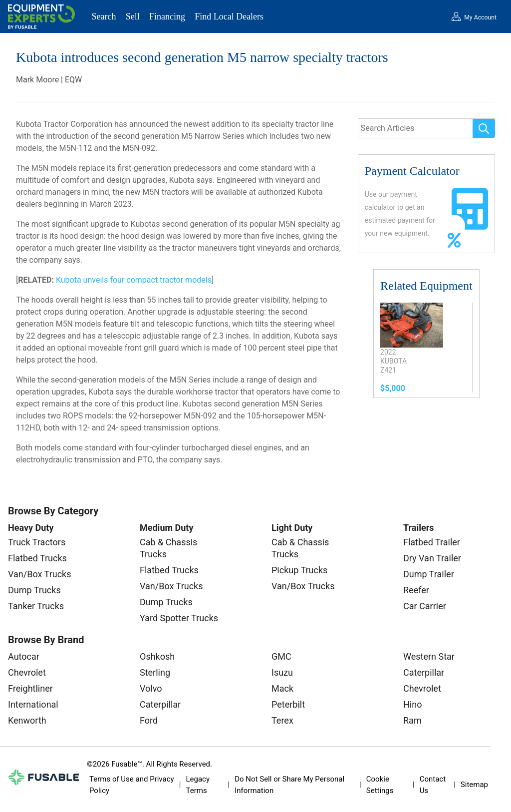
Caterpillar (160, 704)
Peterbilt (288, 704)
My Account (480, 17)
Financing (167, 16)
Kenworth (27, 720)
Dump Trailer (429, 574)
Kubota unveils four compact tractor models (134, 280)
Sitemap (474, 785)
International (33, 704)
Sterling (155, 672)
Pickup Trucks (299, 570)
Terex (282, 720)
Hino (412, 704)
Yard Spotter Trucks (179, 618)
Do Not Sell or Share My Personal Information (289, 785)
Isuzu (282, 672)
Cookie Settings (380, 785)
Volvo (151, 688)
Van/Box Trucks (40, 574)
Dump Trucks (34, 590)
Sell (133, 16)
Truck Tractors (37, 542)
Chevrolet (27, 672)
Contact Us (433, 785)
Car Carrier (425, 606)
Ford (149, 720)
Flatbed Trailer (432, 542)
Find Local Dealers (229, 16)
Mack (282, 688)
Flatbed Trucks (37, 558)
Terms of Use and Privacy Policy (132, 785)
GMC (281, 656)
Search (104, 16)
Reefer (416, 590)
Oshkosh (157, 656)
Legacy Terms (198, 785)
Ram (412, 720)
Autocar (24, 656)
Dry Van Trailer (432, 558)
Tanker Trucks (36, 606)
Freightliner (30, 688)
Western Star (429, 656)
